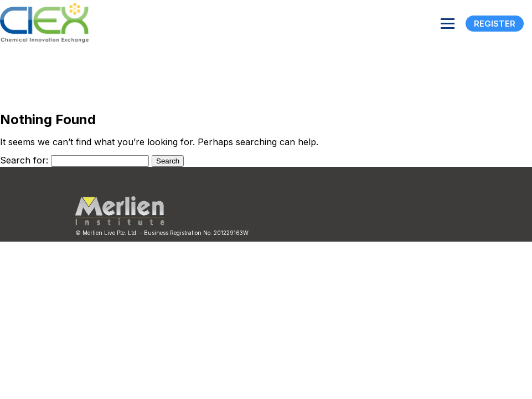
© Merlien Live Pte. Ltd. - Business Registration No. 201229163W (162, 233)
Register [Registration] (495, 24)
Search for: (24, 160)
